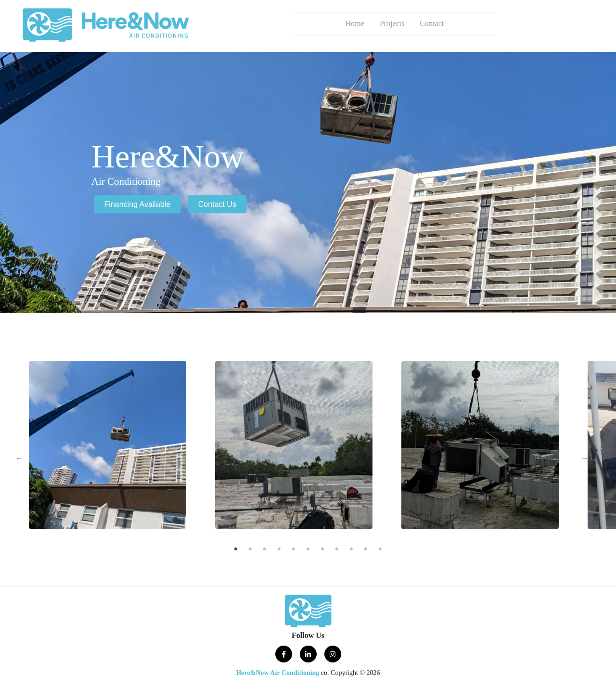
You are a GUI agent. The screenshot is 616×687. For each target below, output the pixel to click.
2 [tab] (250, 551)
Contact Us (217, 204)
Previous (19, 458)
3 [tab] (265, 551)
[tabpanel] (294, 445)
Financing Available (138, 204)
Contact (432, 23)
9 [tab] (352, 551)
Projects (392, 23)
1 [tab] (236, 551)
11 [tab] (380, 551)
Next (585, 458)
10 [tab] (366, 551)
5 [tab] (294, 551)
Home (355, 23)
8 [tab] (337, 551)
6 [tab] (308, 551)
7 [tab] (323, 551)
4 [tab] (279, 551)
